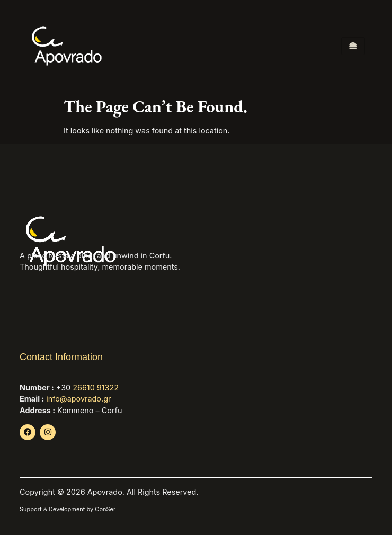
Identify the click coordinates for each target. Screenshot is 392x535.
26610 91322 (96, 387)
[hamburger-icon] (353, 46)
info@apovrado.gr (78, 399)
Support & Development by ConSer (68, 509)
